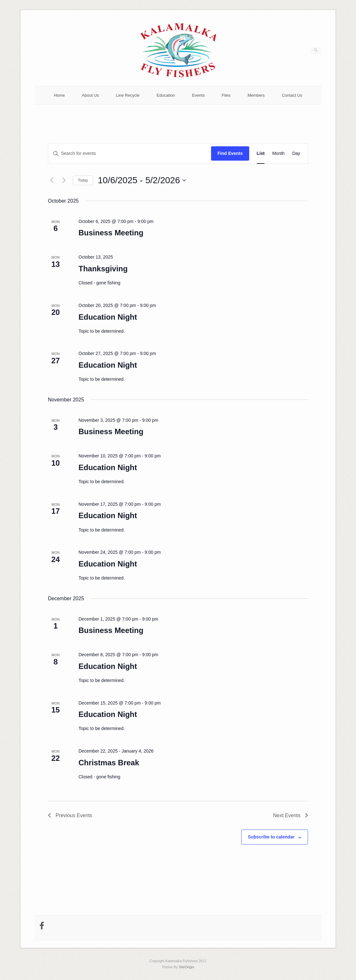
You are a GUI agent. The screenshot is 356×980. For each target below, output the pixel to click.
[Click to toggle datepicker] (142, 180)
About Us (90, 95)
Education (166, 95)
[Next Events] (64, 180)
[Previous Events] (52, 180)
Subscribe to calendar (271, 837)
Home (59, 95)
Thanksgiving (103, 269)
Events (198, 95)
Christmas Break (109, 763)
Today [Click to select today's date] (83, 180)
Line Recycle (128, 95)
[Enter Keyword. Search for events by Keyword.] (130, 153)
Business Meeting (111, 233)
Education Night (108, 317)
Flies (226, 95)
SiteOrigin (186, 967)
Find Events (230, 153)
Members (256, 95)
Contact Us (292, 95)
